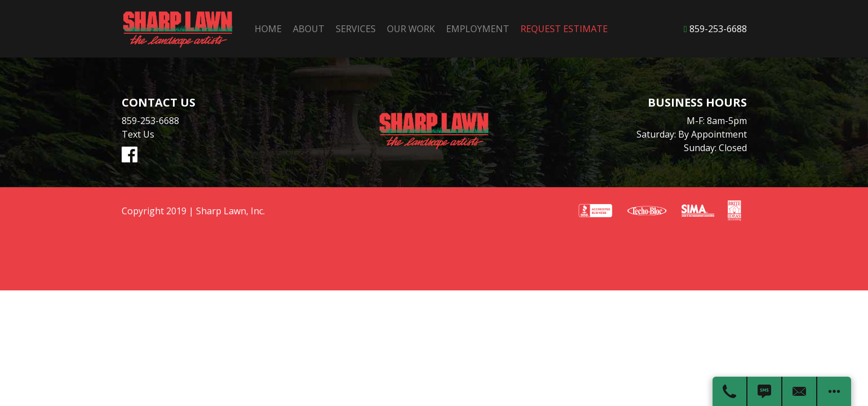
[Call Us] (730, 391)
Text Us (138, 134)
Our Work (410, 29)
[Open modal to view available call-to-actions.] (834, 391)
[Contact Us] (800, 391)
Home (267, 29)
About (308, 29)
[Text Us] (765, 391)
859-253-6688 (718, 29)
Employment (477, 29)
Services (355, 29)
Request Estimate (563, 29)
